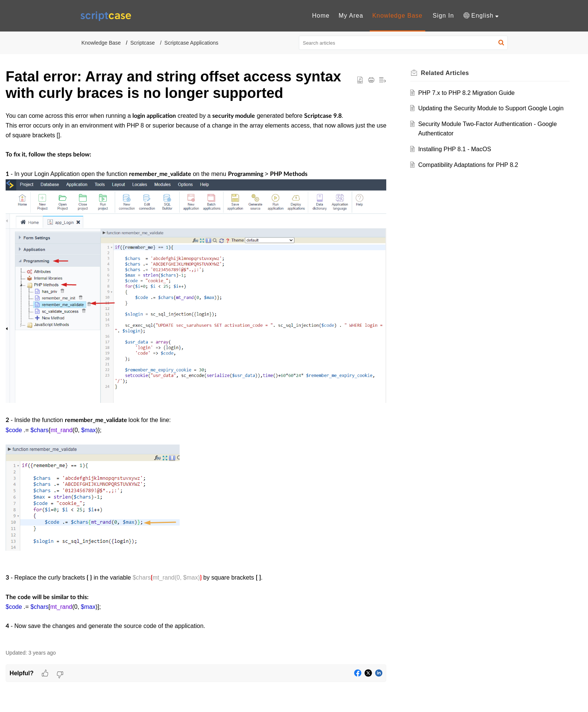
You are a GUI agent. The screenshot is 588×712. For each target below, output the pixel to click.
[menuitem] (321, 16)
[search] (403, 43)
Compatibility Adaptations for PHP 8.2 (468, 165)
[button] (481, 16)
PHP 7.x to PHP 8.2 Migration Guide (466, 93)
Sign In (443, 16)
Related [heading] (445, 73)
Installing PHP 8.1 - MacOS (454, 149)
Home (321, 16)
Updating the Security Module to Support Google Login (491, 108)
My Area (351, 16)
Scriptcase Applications (191, 43)
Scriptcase (143, 43)
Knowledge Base (397, 16)
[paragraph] (196, 376)
